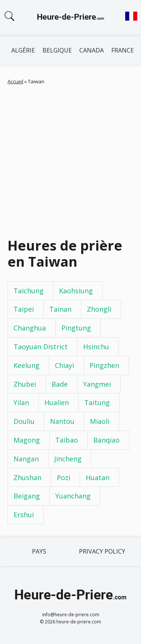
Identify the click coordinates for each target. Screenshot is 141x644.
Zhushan (27, 477)
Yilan (21, 402)
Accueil (15, 81)
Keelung (27, 365)
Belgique (57, 50)
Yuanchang (73, 496)
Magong (27, 440)
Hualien (57, 402)
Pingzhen (104, 365)
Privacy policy (102, 551)
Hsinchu (96, 347)
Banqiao (106, 440)
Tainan (60, 309)
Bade (60, 384)
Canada (92, 50)
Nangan (26, 459)
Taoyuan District (41, 347)
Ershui (24, 515)
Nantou (62, 421)
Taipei (24, 309)
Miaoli (100, 421)
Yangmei (97, 384)
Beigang (27, 496)
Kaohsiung (76, 291)
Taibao (67, 440)
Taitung (97, 402)
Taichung (29, 291)
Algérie (23, 50)
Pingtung (76, 328)
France (123, 50)
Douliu (24, 421)
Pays (39, 551)
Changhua (30, 328)
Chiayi (64, 365)
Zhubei (25, 384)
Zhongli (99, 309)
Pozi (64, 477)
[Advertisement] (70, 160)
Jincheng (68, 459)
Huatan (98, 477)
